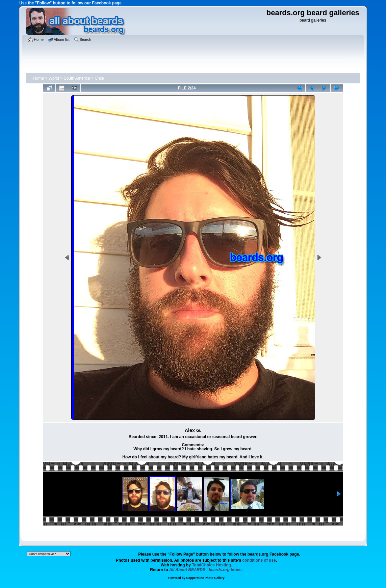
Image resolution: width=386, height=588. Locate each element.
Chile (99, 78)
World (54, 78)
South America (77, 78)
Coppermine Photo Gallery (205, 578)
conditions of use (259, 560)
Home (38, 78)
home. (206, 570)
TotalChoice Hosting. (212, 565)
